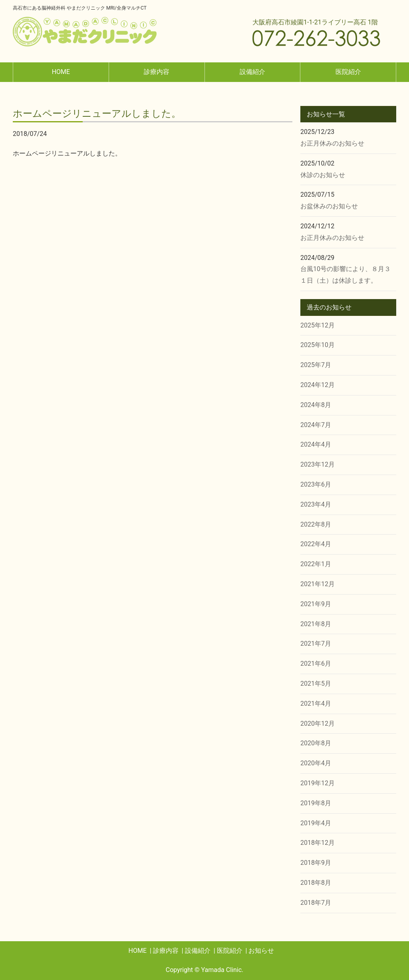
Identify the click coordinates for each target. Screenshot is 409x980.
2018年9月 (316, 863)
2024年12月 (318, 385)
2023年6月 (316, 484)
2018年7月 (316, 903)
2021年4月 (316, 704)
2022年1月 (316, 564)
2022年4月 (316, 544)
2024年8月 (316, 405)
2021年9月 (316, 604)
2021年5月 (316, 684)
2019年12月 (318, 783)
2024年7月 (316, 425)
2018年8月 (316, 883)
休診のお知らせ (323, 175)
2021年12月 (318, 584)
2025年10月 (318, 345)
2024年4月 (316, 444)
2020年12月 (318, 724)
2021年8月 (316, 624)
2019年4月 (316, 823)
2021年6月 (316, 664)
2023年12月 (318, 464)
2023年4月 (316, 504)
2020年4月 (316, 763)
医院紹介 (348, 72)
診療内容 (157, 72)
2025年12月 (318, 325)
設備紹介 (252, 72)
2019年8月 (316, 803)
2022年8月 (316, 524)
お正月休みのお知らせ (332, 143)
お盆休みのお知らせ (329, 206)
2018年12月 (318, 843)
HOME (61, 72)
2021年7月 (316, 644)
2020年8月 (316, 743)
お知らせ (261, 951)
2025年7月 (316, 365)
